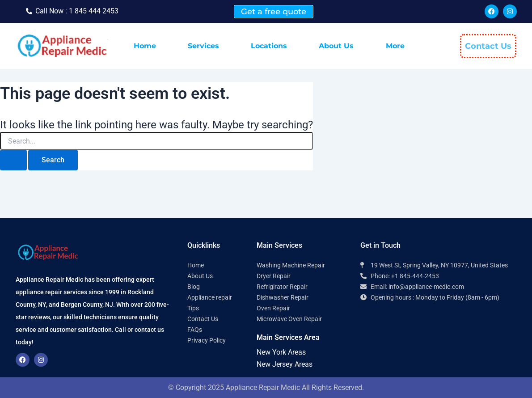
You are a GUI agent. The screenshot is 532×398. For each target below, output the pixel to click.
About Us (336, 46)
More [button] (395, 46)
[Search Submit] (13, 160)
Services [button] (203, 46)
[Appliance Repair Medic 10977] (438, 342)
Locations (269, 46)
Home (145, 46)
